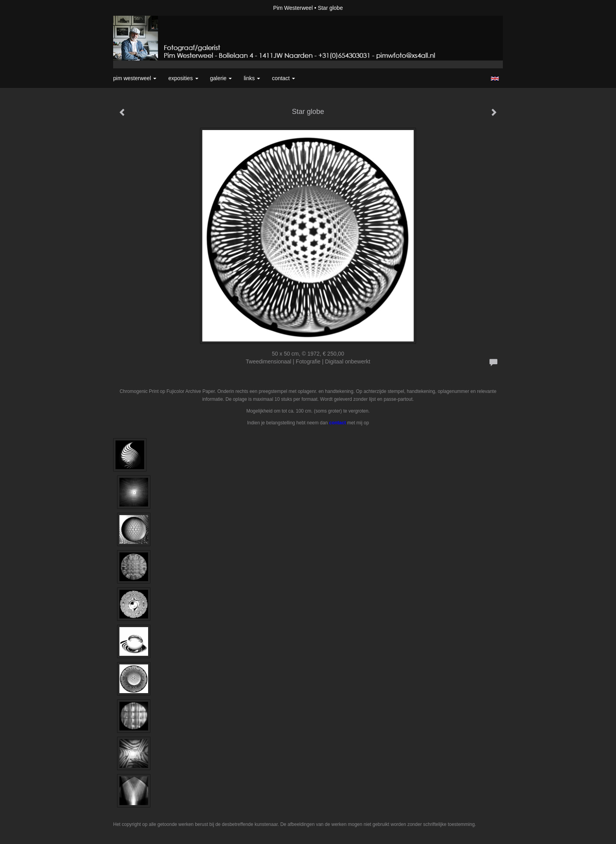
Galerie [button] (221, 78)
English (495, 79)
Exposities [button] (183, 78)
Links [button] (252, 78)
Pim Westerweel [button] (135, 78)
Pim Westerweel (293, 8)
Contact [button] (283, 78)
